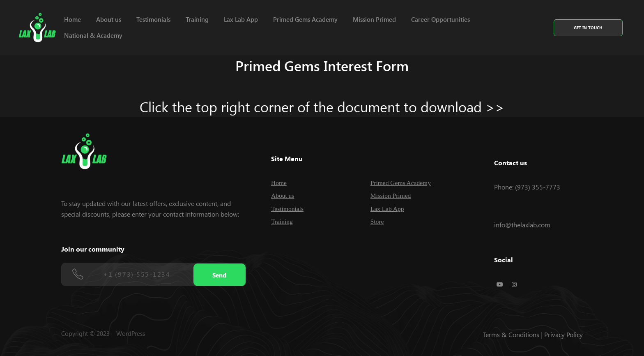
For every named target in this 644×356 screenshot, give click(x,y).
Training (197, 19)
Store (377, 221)
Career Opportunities (440, 19)
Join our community (93, 249)
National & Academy (93, 35)
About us (109, 19)
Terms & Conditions (511, 334)
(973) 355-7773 (538, 187)
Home (72, 19)
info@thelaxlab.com (522, 225)
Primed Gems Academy (305, 19)
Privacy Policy (563, 334)
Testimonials (153, 19)
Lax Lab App (241, 19)
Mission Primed (374, 19)
